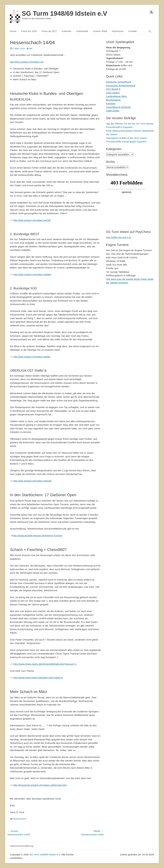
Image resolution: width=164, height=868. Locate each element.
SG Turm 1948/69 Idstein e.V (64, 13)
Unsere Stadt (100, 31)
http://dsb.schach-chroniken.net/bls (32, 357)
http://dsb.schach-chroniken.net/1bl (32, 220)
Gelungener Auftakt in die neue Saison (127, 138)
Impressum (118, 31)
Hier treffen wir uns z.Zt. (119, 237)
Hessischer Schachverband (121, 86)
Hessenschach (19, 819)
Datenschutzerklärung (22, 846)
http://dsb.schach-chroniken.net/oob (32, 481)
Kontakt (133, 31)
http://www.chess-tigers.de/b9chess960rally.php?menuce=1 (45, 664)
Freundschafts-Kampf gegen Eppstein (126, 141)
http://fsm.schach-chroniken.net (27, 62)
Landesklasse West (116, 96)
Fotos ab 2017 (49, 31)
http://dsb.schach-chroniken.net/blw (32, 274)
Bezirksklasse (113, 100)
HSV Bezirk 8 (113, 89)
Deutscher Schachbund (119, 82)
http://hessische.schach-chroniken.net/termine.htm (40, 785)
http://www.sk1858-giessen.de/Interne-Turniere (37, 536)
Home (13, 31)
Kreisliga (111, 103)
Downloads (82, 31)
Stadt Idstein (113, 111)
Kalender (67, 31)
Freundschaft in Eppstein (119, 127)
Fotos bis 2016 (29, 31)
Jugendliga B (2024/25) (118, 107)
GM (31, 49)
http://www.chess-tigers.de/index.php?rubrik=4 (38, 678)
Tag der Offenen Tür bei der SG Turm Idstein (130, 124)
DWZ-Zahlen (113, 93)
